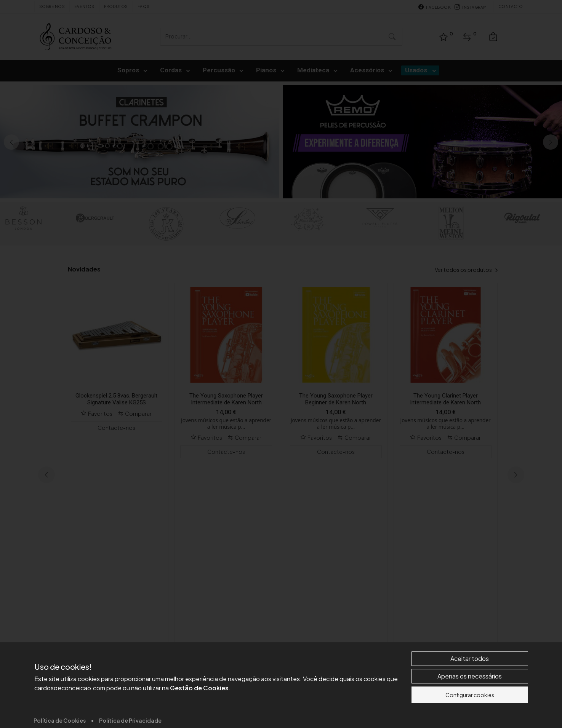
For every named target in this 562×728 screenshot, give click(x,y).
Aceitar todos (470, 717)
